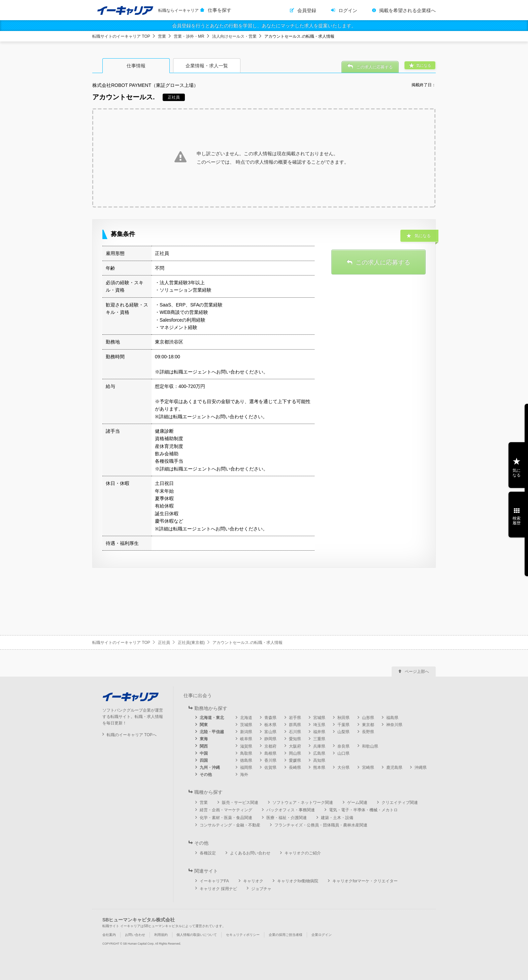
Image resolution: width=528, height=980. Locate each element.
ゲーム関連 (357, 803)
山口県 (343, 753)
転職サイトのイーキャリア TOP (121, 36)
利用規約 (161, 935)
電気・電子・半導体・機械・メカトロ (363, 810)
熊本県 (319, 767)
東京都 (368, 725)
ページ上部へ (417, 672)
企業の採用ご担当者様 (286, 935)
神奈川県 (394, 725)
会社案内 (109, 935)
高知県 (319, 760)
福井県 (319, 732)
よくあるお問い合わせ (250, 853)
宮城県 (319, 718)
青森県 (270, 718)
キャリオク (253, 881)
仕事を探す (220, 10)
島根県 (270, 753)
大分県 (343, 767)
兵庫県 (319, 746)
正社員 (164, 643)
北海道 (246, 718)
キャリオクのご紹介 (303, 853)
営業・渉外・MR (189, 36)
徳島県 (246, 760)
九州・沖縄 (210, 767)
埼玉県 (319, 725)
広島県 (319, 753)
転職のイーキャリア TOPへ (132, 735)
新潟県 (246, 732)
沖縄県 (421, 767)
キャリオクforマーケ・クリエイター (365, 881)
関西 (204, 746)
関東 (204, 725)
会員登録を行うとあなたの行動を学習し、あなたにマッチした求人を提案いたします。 (264, 26)
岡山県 (295, 753)
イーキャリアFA (214, 881)
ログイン (348, 10)
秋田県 (343, 718)
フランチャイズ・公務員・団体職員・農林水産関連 (321, 825)
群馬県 (295, 725)
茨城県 (246, 725)
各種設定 (208, 853)
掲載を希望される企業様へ (407, 10)
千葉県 (343, 725)
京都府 (270, 746)
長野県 (368, 732)
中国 (204, 753)
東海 (204, 739)
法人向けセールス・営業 (234, 36)
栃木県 (270, 725)
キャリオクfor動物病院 (298, 881)
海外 (244, 775)
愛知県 (295, 739)
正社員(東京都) (191, 643)
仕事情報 (136, 66)
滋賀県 (246, 746)
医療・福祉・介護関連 (287, 818)
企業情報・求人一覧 (207, 66)
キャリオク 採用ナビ (218, 889)
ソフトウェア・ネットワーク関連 (303, 803)
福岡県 (246, 767)
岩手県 (295, 718)
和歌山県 (370, 746)
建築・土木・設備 (337, 818)
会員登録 (307, 10)
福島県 (392, 718)
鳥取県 (246, 753)
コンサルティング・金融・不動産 (230, 825)
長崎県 (295, 767)
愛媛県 (295, 760)
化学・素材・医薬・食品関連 (226, 818)
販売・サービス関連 (240, 803)
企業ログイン (322, 935)
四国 (204, 760)
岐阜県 (246, 739)
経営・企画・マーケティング (226, 810)
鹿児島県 (394, 767)
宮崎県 (368, 767)
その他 (206, 775)
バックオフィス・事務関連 (291, 810)
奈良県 (343, 746)
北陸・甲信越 (212, 732)
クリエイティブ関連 (400, 803)
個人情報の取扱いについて (197, 935)
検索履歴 (517, 521)
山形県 (368, 718)
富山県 (270, 732)
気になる (517, 473)
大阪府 (295, 746)
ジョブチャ (261, 889)
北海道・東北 (212, 718)
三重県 (319, 739)
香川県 (270, 760)
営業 (162, 36)
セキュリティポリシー (243, 935)
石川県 (295, 732)
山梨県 (343, 732)
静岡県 (270, 739)
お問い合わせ (135, 935)
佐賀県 (270, 767)
